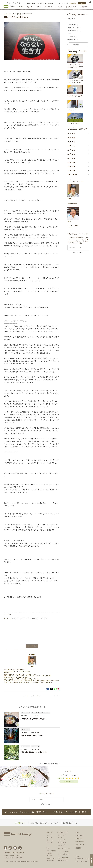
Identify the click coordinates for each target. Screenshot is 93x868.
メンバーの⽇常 (72, 37)
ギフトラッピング (55, 823)
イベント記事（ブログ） (64, 854)
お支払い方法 (34, 823)
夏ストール (50, 837)
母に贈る (49, 853)
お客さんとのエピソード (75, 28)
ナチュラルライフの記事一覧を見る (49, 763)
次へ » (39, 696)
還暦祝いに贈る (51, 858)
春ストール (50, 835)
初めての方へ (71, 19)
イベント (70, 34)
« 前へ (25, 696)
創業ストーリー (62, 842)
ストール (70, 22)
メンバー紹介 (62, 840)
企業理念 (60, 837)
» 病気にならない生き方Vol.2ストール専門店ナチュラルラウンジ (30, 618)
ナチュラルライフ (27, 14)
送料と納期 (44, 823)
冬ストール (50, 842)
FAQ (76, 823)
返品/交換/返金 (67, 823)
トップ (32, 696)
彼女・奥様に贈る (52, 851)
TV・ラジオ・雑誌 (63, 861)
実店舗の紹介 (62, 845)
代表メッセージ (62, 835)
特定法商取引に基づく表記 (82, 859)
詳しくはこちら (78, 252)
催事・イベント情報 (63, 852)
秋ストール (50, 840)
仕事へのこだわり (45, 713)
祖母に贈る (50, 856)
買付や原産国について (74, 31)
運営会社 (78, 856)
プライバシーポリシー (81, 861)
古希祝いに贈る (51, 861)
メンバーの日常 (35, 713)
